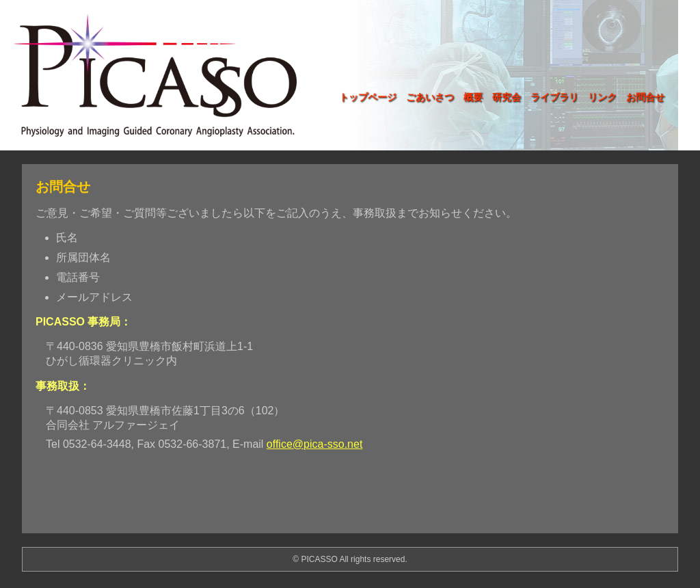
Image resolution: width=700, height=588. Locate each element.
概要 (473, 97)
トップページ (368, 97)
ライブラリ (554, 97)
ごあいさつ (430, 97)
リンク (602, 97)
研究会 (507, 97)
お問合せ (645, 97)
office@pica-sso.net (314, 444)
